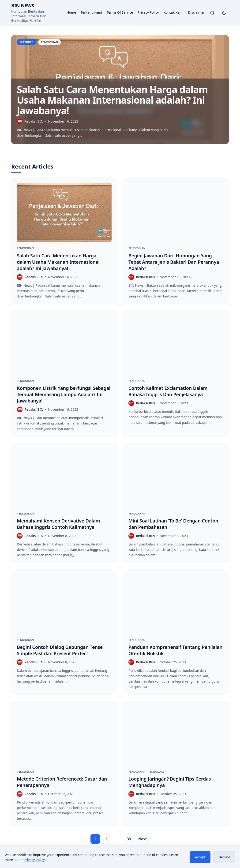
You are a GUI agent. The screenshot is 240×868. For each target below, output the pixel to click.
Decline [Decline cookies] (224, 857)
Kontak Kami (174, 12)
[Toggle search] (212, 13)
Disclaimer (196, 12)
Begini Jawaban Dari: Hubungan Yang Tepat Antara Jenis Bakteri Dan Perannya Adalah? (174, 262)
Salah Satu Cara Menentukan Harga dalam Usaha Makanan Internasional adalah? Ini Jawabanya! (112, 100)
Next (142, 839)
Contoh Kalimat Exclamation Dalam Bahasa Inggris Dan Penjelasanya (168, 391)
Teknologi (156, 772)
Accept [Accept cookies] (200, 857)
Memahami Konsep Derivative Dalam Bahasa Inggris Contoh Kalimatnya (58, 524)
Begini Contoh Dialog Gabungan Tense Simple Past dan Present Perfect (60, 650)
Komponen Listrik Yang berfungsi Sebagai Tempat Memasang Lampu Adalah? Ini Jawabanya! (64, 394)
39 (129, 839)
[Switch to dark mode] (224, 13)
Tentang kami (91, 12)
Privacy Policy (148, 12)
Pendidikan (49, 42)
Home (71, 12)
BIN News (23, 6)
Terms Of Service (120, 12)
